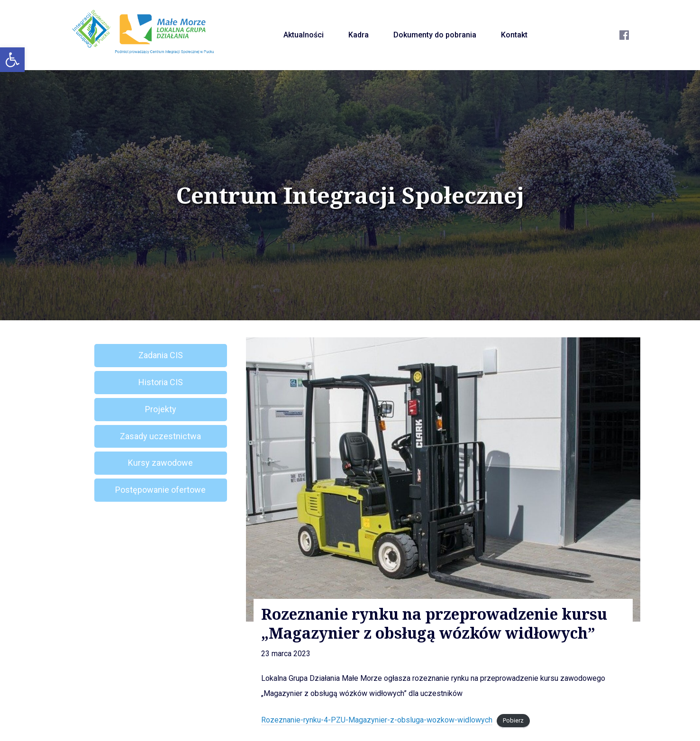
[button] (12, 60)
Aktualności (304, 35)
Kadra (359, 35)
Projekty (161, 409)
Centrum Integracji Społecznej (350, 195)
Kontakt (514, 35)
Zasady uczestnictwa (160, 436)
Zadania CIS (161, 355)
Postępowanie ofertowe (160, 490)
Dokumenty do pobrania (435, 35)
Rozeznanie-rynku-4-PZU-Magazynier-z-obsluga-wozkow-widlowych (377, 720)
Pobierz (513, 720)
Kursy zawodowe (160, 463)
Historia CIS (161, 382)
